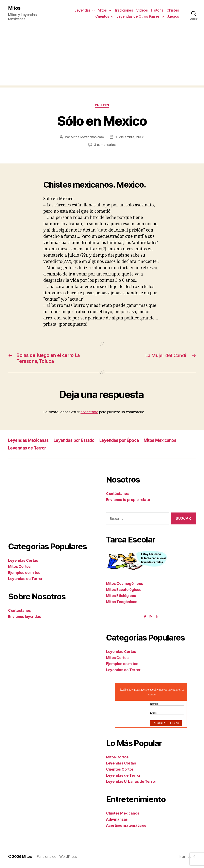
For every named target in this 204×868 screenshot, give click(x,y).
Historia (157, 10)
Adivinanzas (117, 819)
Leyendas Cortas (23, 560)
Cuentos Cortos (120, 769)
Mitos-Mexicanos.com (87, 137)
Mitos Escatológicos (124, 589)
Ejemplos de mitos (24, 573)
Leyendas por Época (121, 440)
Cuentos (102, 16)
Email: (153, 713)
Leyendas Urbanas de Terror (131, 781)
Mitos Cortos (19, 566)
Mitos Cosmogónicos (124, 583)
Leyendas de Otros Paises (138, 16)
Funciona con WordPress (57, 857)
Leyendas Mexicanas (29, 440)
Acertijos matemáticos (126, 825)
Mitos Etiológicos (121, 595)
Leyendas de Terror (28, 448)
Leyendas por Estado (75, 440)
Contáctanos (19, 610)
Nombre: (155, 704)
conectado (89, 412)
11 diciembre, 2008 (130, 137)
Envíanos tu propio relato (128, 500)
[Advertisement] (102, 57)
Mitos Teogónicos (122, 602)
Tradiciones (124, 10)
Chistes (173, 10)
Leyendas (82, 10)
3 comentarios (105, 145)
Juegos (173, 16)
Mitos (14, 8)
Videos (142, 10)
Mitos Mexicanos (162, 440)
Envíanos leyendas (24, 617)
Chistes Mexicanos (123, 813)
